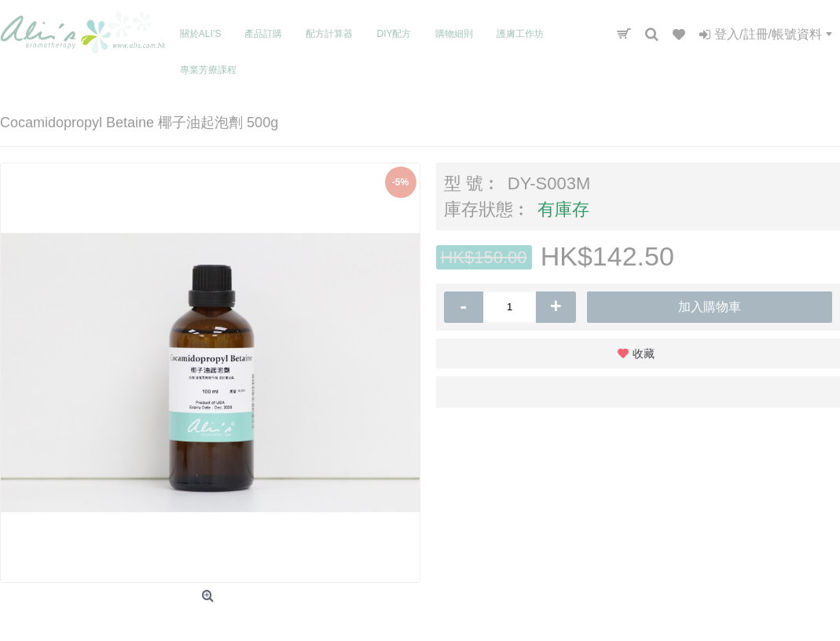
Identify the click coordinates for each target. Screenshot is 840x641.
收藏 (644, 353)
